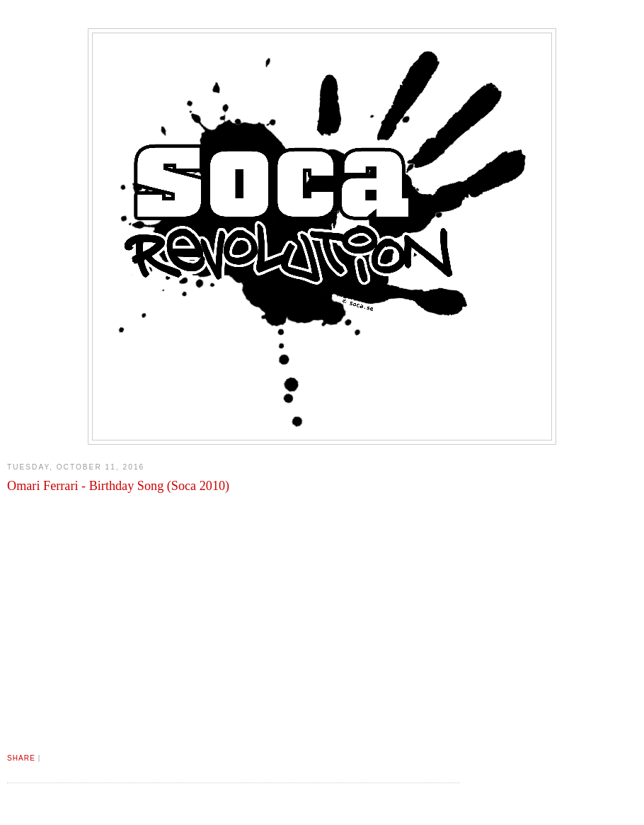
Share (21, 758)
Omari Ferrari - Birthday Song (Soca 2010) (118, 486)
